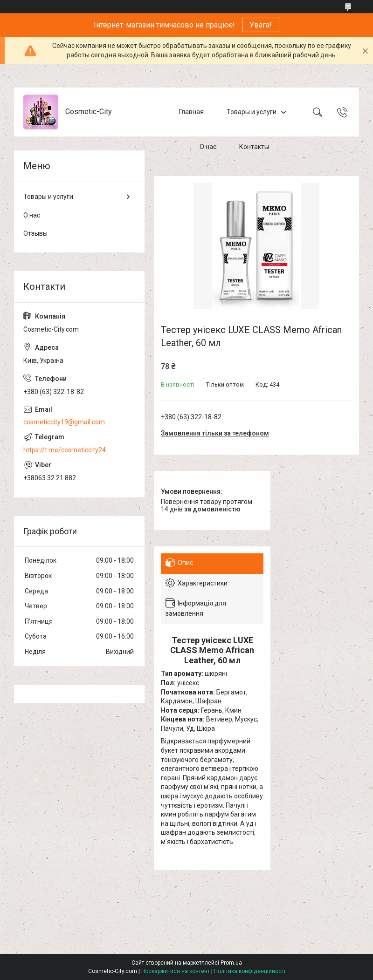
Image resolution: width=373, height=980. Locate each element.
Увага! (261, 25)
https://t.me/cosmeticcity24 (65, 450)
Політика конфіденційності (250, 971)
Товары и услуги (252, 112)
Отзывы (35, 233)
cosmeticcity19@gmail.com (64, 422)
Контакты (254, 147)
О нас (208, 147)
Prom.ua (231, 963)
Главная (191, 112)
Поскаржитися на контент (176, 971)
